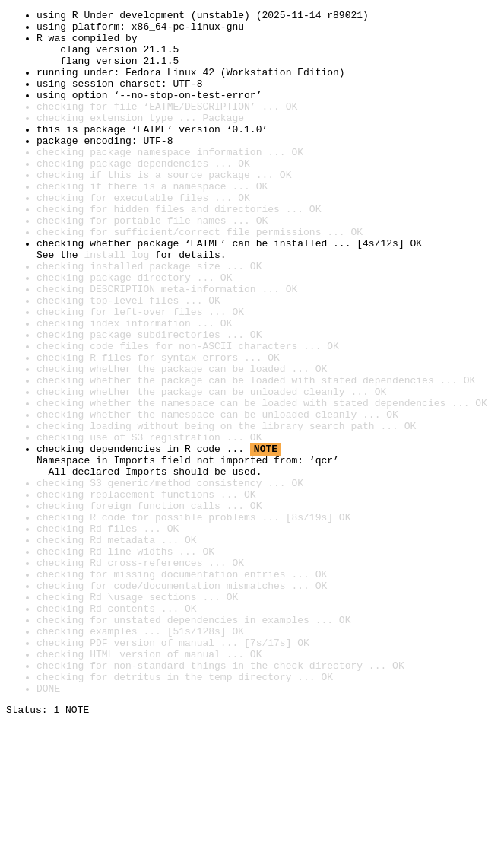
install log (116, 304)
